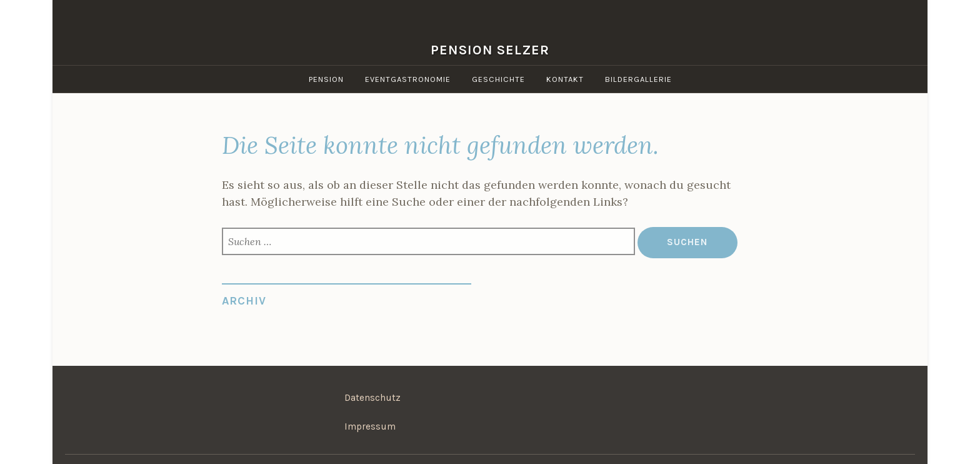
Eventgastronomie (408, 79)
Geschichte (498, 79)
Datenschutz (372, 398)
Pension (326, 79)
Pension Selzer (490, 50)
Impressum (370, 426)
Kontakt (565, 79)
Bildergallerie (638, 79)
